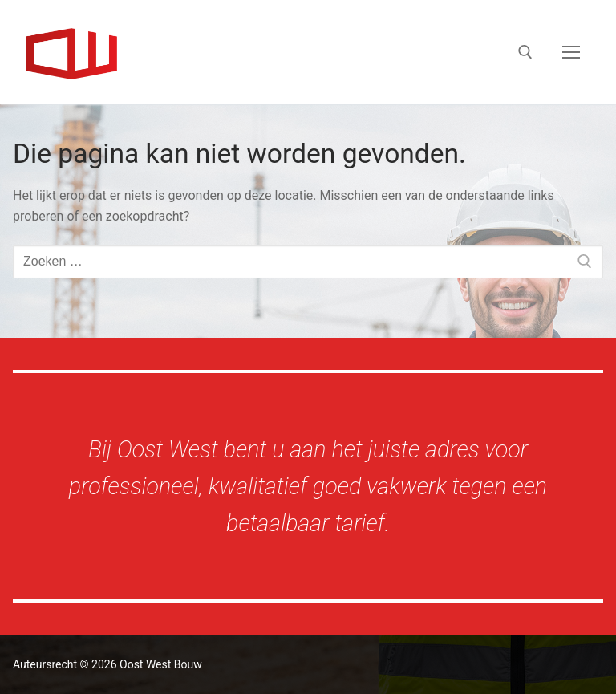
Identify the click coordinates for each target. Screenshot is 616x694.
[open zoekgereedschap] (525, 52)
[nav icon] (571, 52)
